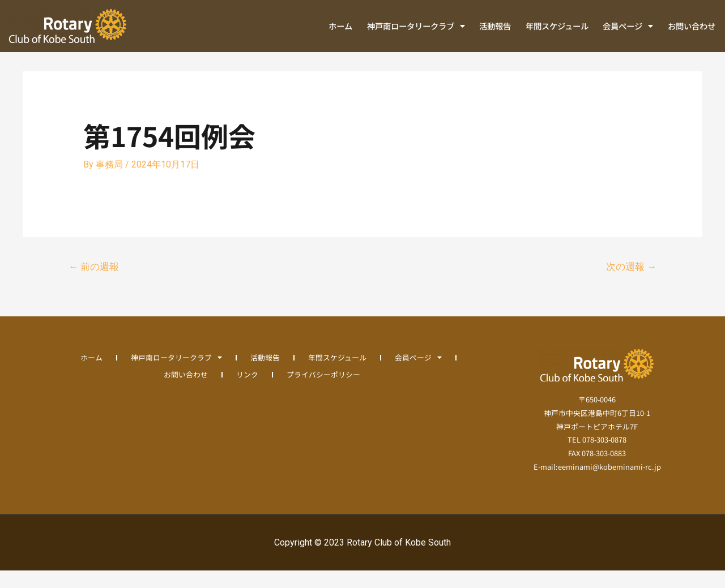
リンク (247, 391)
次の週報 (631, 284)
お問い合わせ (692, 26)
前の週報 (94, 284)
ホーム (340, 26)
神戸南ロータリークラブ (416, 26)
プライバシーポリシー (323, 391)
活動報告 (495, 26)
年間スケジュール (557, 26)
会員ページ (628, 26)
